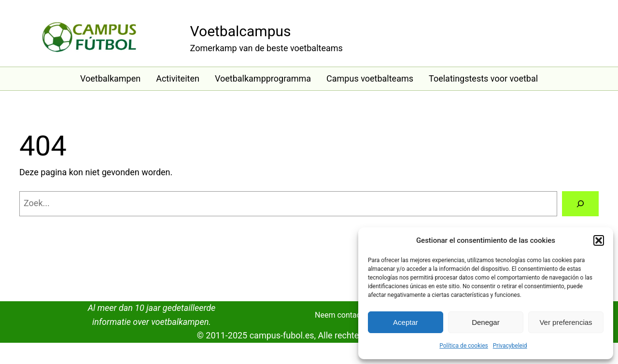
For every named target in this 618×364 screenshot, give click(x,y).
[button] (599, 240)
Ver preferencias (566, 322)
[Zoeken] (580, 204)
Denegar (486, 322)
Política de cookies (464, 346)
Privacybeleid (510, 346)
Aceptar (406, 322)
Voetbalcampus (241, 31)
